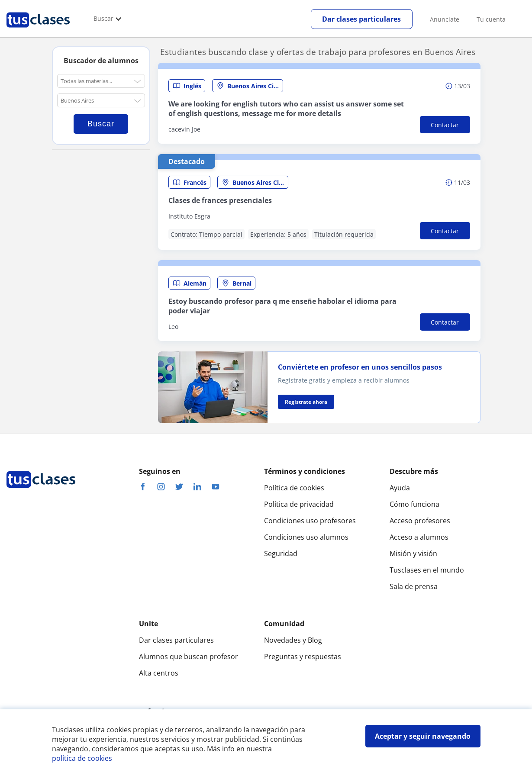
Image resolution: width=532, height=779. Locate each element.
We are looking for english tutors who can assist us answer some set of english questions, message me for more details (286, 109)
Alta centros (159, 673)
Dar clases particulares (361, 19)
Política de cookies (294, 488)
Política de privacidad (299, 504)
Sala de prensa (414, 586)
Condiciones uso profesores (310, 521)
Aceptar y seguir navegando (423, 736)
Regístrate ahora (306, 402)
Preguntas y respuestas (303, 657)
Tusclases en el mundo (427, 570)
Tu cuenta (491, 19)
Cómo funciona (414, 504)
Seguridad (281, 554)
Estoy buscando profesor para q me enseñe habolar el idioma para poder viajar (282, 306)
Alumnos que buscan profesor (189, 657)
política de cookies (82, 758)
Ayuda (400, 488)
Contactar (445, 125)
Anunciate (445, 19)
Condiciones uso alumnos (306, 537)
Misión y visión (413, 554)
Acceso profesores (420, 521)
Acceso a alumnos (419, 537)
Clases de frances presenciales (220, 200)
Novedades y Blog (293, 640)
